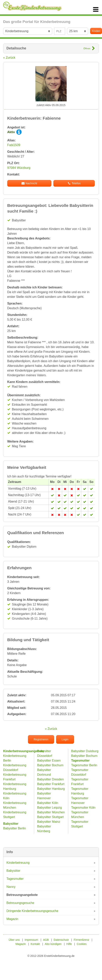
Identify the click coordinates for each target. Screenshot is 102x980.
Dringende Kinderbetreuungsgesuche (32, 911)
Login (65, 739)
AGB (46, 940)
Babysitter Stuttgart (50, 817)
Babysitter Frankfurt (51, 784)
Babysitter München (51, 812)
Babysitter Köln (48, 803)
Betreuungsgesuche (20, 903)
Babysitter (13, 871)
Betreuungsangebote (22, 895)
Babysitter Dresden (50, 779)
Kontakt (35, 944)
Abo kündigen (53, 944)
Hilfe (69, 944)
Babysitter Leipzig (49, 808)
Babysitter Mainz (49, 822)
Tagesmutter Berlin (84, 765)
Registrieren (41, 739)
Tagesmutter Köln (83, 808)
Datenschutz (61, 940)
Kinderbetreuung (18, 863)
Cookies (82, 944)
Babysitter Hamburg (51, 789)
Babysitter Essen (49, 760)
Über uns (14, 940)
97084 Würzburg (19, 168)
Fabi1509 (14, 145)
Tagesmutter (15, 879)
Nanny (11, 887)
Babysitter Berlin (15, 828)
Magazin (12, 919)
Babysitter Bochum (50, 765)
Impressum (31, 940)
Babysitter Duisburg (85, 751)
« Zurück (9, 58)
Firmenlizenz (81, 940)
